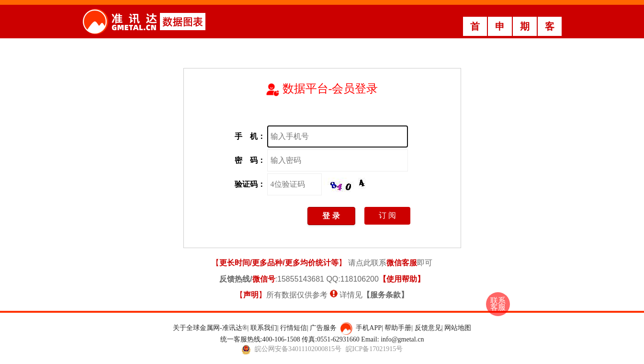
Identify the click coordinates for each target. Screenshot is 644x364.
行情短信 (294, 328)
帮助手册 (398, 328)
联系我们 (264, 328)
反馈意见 (428, 328)
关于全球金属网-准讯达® (210, 328)
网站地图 (458, 328)
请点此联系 (383, 263)
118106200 (360, 279)
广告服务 (323, 328)
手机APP (369, 328)
